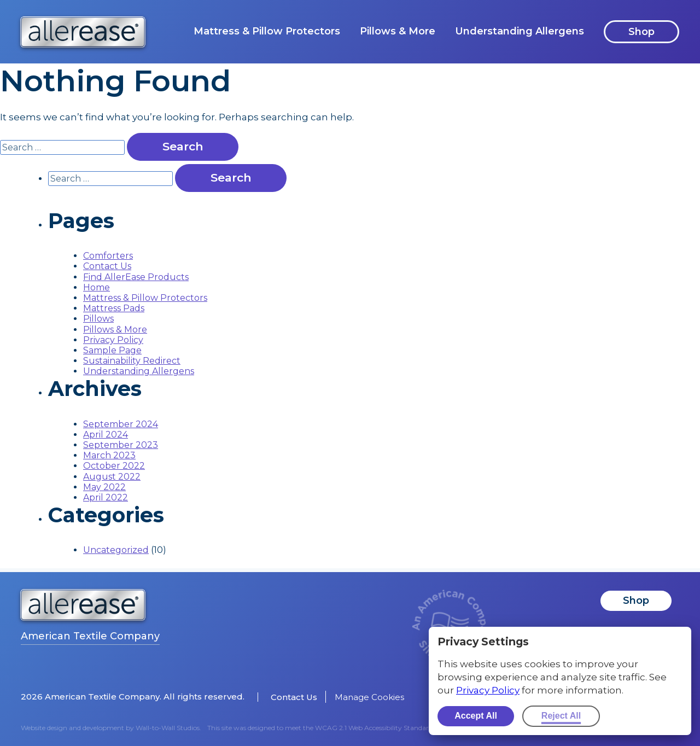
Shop (641, 32)
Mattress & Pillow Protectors (267, 31)
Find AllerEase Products (136, 277)
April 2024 (106, 435)
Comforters (108, 256)
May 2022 (104, 487)
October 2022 (114, 466)
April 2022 (106, 497)
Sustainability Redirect (132, 361)
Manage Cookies (369, 697)
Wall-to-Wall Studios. (168, 728)
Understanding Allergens (520, 31)
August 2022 (112, 477)
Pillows (98, 319)
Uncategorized (116, 550)
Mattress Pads (114, 308)
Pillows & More (398, 31)
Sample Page (112, 350)
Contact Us (107, 266)
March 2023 (109, 455)
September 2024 (121, 424)
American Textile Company (90, 636)
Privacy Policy (113, 340)
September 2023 (121, 445)
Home (97, 287)
